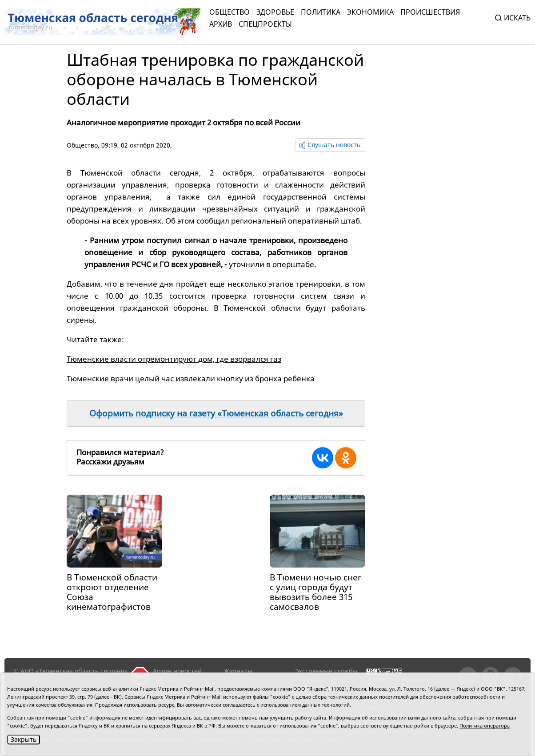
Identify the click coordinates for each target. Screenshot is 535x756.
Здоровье (275, 12)
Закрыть (24, 739)
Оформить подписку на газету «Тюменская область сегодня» (216, 413)
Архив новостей (177, 671)
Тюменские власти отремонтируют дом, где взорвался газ (174, 359)
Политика (321, 12)
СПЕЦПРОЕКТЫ (265, 24)
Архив (221, 24)
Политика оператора (485, 726)
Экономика (370, 12)
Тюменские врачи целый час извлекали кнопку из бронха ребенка (191, 378)
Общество (230, 12)
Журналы (238, 671)
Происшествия (430, 12)
